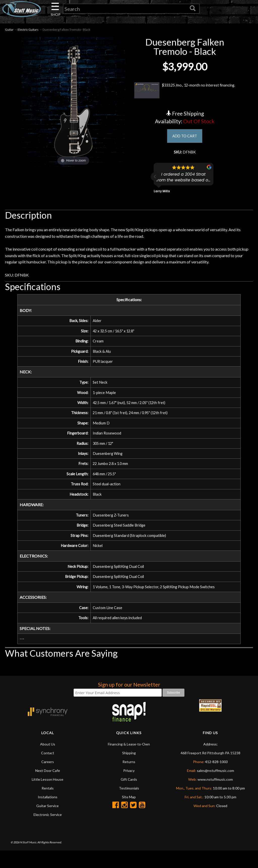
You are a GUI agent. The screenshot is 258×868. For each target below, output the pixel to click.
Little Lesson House (47, 796)
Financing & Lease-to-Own (129, 761)
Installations (48, 814)
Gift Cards (129, 796)
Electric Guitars (28, 31)
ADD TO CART (185, 137)
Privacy (129, 788)
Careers (48, 779)
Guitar (9, 31)
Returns (129, 779)
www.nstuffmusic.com (215, 796)
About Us (48, 761)
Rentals (48, 805)
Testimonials (129, 805)
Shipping (129, 770)
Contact (48, 770)
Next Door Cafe (48, 788)
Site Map (129, 814)
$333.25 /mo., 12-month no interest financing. (185, 91)
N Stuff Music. (28, 859)
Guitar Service (47, 823)
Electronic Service (48, 832)
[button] (155, 179)
